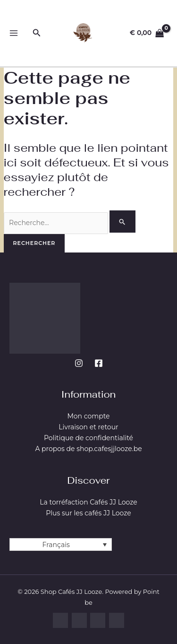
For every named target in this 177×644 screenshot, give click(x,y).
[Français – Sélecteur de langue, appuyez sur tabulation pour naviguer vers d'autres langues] (61, 544)
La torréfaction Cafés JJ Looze (88, 502)
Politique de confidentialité (88, 438)
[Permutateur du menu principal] (13, 33)
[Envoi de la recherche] (122, 222)
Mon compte (88, 416)
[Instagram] (79, 363)
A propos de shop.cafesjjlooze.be (88, 449)
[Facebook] (99, 363)
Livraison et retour (88, 427)
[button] (37, 33)
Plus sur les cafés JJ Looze (88, 513)
